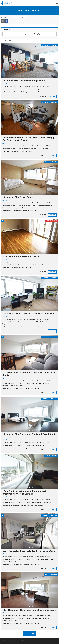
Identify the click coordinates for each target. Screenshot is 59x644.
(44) (5, 17)
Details (52, 96)
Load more (30, 634)
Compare (43, 96)
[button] (30, 34)
